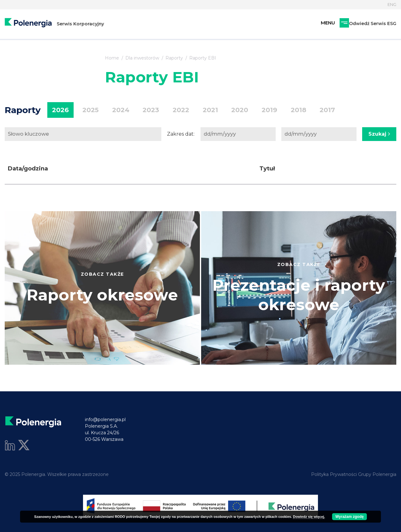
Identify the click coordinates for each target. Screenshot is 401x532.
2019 (248, 110)
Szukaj (379, 134)
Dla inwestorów (142, 58)
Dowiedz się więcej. (309, 517)
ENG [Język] (391, 5)
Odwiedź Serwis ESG (338, 26)
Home (112, 58)
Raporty (174, 58)
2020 (221, 110)
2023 (141, 110)
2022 (168, 110)
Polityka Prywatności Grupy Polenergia (354, 474)
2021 (195, 110)
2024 (114, 110)
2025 (86, 110)
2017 (299, 110)
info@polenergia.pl (105, 420)
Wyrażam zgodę (349, 517)
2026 (59, 110)
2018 (274, 110)
